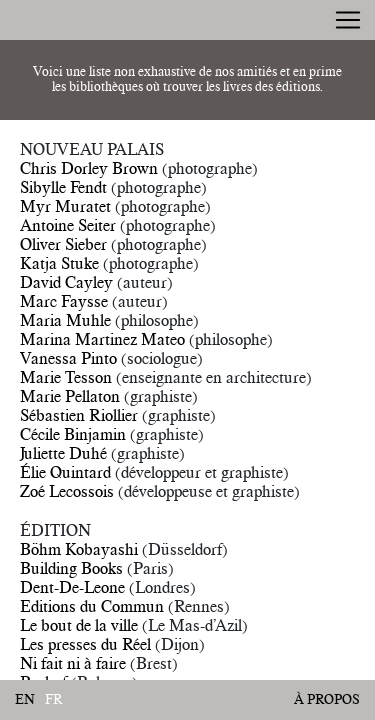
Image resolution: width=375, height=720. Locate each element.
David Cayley (66, 282)
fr (54, 699)
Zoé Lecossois (67, 491)
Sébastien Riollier (79, 415)
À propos (327, 699)
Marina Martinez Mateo (102, 339)
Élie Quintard (65, 472)
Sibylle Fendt (63, 187)
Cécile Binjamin (73, 434)
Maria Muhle (65, 320)
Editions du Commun (92, 606)
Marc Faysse (64, 301)
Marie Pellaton (70, 396)
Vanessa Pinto (68, 358)
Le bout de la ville (79, 625)
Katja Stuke (59, 263)
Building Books (71, 568)
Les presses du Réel (85, 644)
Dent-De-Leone (72, 587)
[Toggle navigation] (348, 20)
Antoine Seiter (68, 225)
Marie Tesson (66, 377)
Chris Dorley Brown (89, 168)
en (25, 699)
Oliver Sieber (63, 244)
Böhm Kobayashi (79, 549)
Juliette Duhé (63, 453)
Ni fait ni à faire (73, 663)
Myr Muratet (65, 206)
